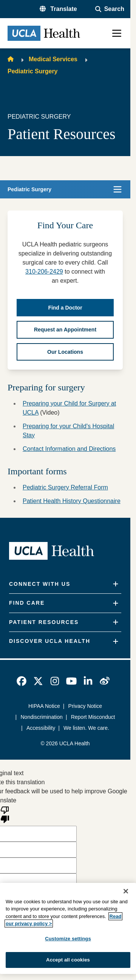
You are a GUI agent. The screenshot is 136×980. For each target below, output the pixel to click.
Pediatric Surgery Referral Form (65, 487)
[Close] (126, 891)
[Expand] (116, 584)
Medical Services (53, 59)
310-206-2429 (44, 272)
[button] (58, 9)
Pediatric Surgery (33, 71)
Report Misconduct (93, 717)
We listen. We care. (86, 728)
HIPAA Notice (44, 706)
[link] (22, 681)
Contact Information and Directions (69, 449)
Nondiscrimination (42, 717)
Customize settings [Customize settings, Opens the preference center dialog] (68, 939)
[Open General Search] (110, 9)
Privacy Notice (85, 706)
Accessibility (41, 728)
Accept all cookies (68, 960)
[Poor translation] (5, 814)
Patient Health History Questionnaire (72, 501)
